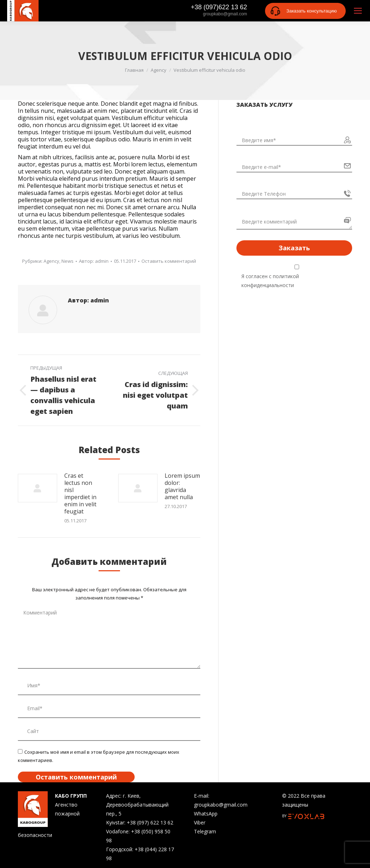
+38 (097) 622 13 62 (150, 822)
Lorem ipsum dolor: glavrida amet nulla (182, 486)
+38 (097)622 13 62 (219, 7)
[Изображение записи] (37, 488)
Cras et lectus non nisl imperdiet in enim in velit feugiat (80, 493)
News (67, 261)
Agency (51, 261)
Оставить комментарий (169, 261)
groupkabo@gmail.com (225, 14)
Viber (200, 822)
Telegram (205, 831)
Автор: (94, 261)
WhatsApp (206, 814)
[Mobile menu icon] (358, 11)
